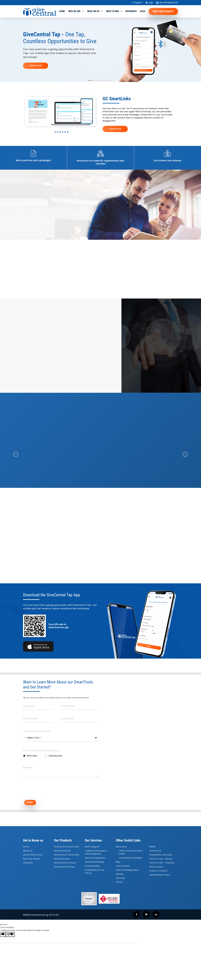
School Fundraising (94, 863)
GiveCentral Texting (64, 868)
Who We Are (74, 11)
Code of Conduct (158, 872)
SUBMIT (33, 803)
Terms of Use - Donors (161, 860)
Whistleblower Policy (160, 876)
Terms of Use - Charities (162, 864)
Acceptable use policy (161, 856)
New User (30, 756)
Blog (143, 11)
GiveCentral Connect (65, 864)
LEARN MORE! (36, 66)
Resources (131, 11)
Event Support (92, 848)
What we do (93, 11)
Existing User (54, 756)
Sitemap (120, 879)
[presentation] (44, 790)
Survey (119, 883)
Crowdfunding (92, 867)
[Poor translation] (10, 935)
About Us (28, 852)
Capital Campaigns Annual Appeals (96, 853)
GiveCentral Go (62, 860)
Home (62, 11)
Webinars (28, 864)
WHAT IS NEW (112, 11)
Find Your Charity (163, 11)
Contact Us (155, 852)
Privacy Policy (156, 868)
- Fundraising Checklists (130, 859)
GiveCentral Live (62, 852)
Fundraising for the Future (94, 872)
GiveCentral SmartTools (67, 848)
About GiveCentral (33, 856)
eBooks (120, 875)
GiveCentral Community (67, 856)
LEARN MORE (115, 129)
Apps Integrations (95, 859)
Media (152, 848)
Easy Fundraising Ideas (127, 871)
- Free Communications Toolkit (130, 853)
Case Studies (123, 867)
